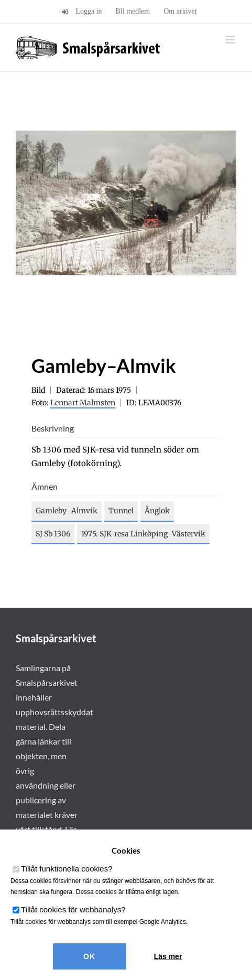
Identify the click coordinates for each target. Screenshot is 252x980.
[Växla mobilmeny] (231, 40)
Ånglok (157, 511)
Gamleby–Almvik (67, 511)
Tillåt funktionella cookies (67, 869)
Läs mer (168, 956)
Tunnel (121, 511)
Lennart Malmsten (83, 403)
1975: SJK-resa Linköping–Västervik (143, 534)
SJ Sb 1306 (53, 534)
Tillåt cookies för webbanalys (73, 909)
